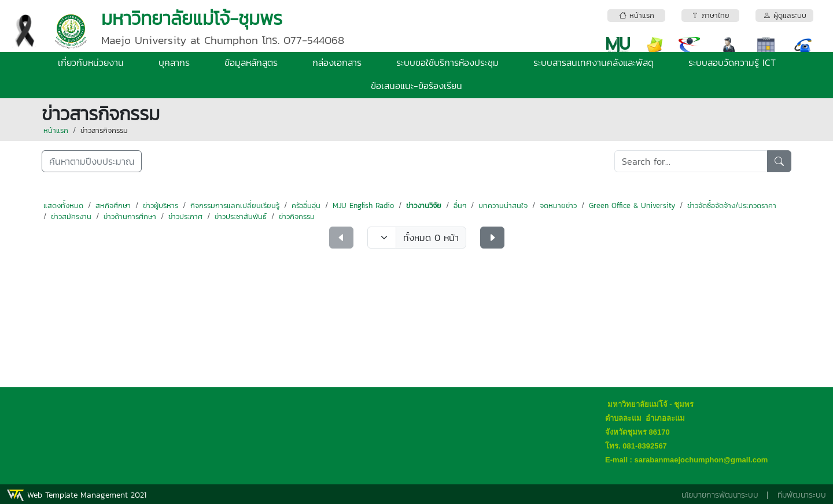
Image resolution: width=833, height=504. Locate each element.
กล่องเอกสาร (337, 62)
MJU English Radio (363, 205)
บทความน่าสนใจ (503, 205)
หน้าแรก (56, 130)
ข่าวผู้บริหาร (161, 205)
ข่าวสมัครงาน (71, 216)
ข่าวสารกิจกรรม (104, 130)
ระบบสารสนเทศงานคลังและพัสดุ (594, 62)
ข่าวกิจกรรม (297, 216)
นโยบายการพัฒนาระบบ (720, 495)
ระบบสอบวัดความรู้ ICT (732, 62)
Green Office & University (632, 205)
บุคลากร (174, 62)
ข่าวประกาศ (185, 216)
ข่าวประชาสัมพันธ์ (241, 216)
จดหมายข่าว (558, 205)
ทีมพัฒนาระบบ (802, 495)
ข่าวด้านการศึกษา (130, 216)
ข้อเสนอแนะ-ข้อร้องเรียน (417, 86)
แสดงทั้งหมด (63, 205)
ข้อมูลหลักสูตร (251, 62)
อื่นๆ (460, 205)
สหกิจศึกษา (113, 205)
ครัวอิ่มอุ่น (306, 205)
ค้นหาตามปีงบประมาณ (92, 161)
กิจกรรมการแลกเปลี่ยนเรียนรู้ (235, 205)
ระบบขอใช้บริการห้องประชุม (447, 62)
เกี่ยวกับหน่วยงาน (91, 62)
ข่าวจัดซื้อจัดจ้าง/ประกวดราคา (732, 205)
